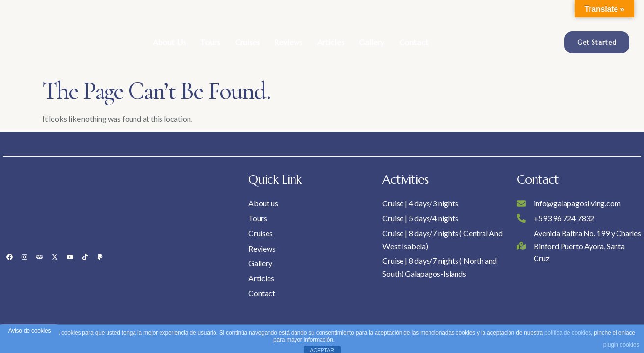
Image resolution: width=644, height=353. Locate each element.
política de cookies (568, 333)
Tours (210, 42)
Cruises (247, 42)
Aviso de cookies (30, 331)
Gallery (372, 42)
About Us (169, 42)
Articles (331, 42)
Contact (414, 42)
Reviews (288, 42)
